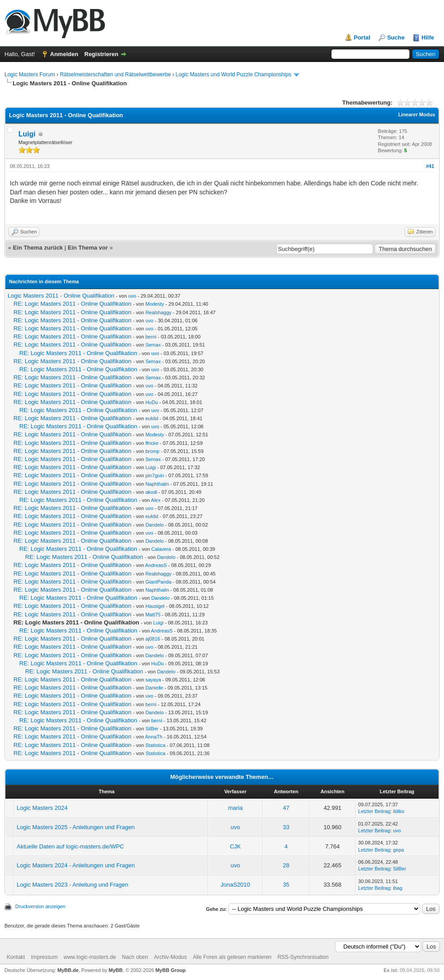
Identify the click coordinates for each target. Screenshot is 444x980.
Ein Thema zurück (38, 248)
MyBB (115, 970)
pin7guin (155, 475)
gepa (398, 850)
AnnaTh (154, 737)
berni (151, 337)
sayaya (153, 680)
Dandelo (155, 525)
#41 (430, 166)
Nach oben (135, 957)
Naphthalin (157, 484)
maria (235, 808)
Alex (156, 500)
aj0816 (153, 639)
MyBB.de (68, 970)
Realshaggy (158, 312)
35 (286, 885)
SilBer (152, 729)
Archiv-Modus (170, 957)
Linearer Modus (417, 114)
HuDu (152, 402)
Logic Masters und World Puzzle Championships (234, 75)
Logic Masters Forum (30, 75)
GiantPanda (158, 582)
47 (286, 808)
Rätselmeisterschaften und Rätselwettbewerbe (115, 75)
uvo (132, 296)
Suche (396, 37)
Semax (153, 345)
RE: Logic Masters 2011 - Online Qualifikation (72, 304)
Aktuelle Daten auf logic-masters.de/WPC (70, 846)
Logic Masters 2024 (42, 808)
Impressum (44, 957)
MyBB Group (170, 970)
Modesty (155, 304)
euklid (152, 418)
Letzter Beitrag (374, 811)
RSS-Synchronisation (303, 957)
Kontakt (16, 957)
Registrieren (101, 54)
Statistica (155, 745)
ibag (398, 888)
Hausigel (155, 606)
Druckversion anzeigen (40, 906)
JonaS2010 (235, 885)
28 (286, 865)
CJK (235, 846)
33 (286, 827)
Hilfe (428, 37)
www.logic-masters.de (90, 957)
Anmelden (64, 54)
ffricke (152, 443)
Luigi (27, 134)
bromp (152, 451)
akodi (151, 492)
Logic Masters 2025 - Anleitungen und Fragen (76, 827)
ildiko (398, 811)
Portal (362, 37)
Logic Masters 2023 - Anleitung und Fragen (72, 885)
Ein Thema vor (88, 248)
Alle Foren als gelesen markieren (232, 957)
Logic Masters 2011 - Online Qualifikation (61, 296)
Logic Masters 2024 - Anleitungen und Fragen (76, 865)
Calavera (161, 549)
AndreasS (156, 565)
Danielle (154, 688)
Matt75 (153, 615)
